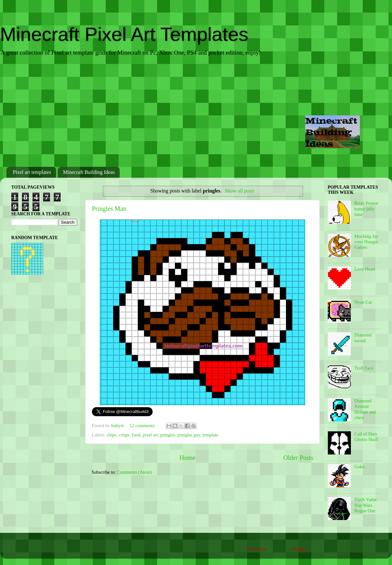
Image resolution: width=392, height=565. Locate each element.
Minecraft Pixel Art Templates (124, 34)
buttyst (118, 426)
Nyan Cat (363, 302)
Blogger (299, 549)
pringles (168, 435)
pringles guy (189, 435)
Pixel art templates (32, 172)
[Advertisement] (196, 112)
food (136, 435)
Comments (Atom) (134, 472)
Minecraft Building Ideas (89, 172)
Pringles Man (109, 209)
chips (111, 435)
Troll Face (364, 368)
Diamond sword (363, 338)
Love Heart (365, 269)
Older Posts (298, 458)
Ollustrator (256, 549)
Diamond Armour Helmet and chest (365, 409)
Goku (360, 467)
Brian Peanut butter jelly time (366, 209)
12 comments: (143, 426)
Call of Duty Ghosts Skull (366, 437)
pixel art (150, 435)
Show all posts (240, 191)
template (210, 435)
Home (187, 458)
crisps (124, 435)
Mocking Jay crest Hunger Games (366, 242)
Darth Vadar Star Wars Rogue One (366, 505)
